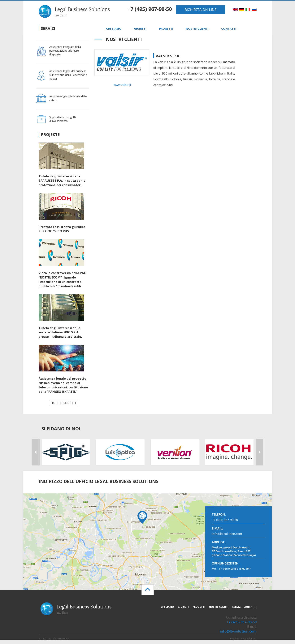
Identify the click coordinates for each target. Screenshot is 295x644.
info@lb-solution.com (238, 631)
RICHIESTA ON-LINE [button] (201, 10)
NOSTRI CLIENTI (197, 28)
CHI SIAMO (114, 28)
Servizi (48, 28)
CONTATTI (229, 28)
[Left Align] (148, 590)
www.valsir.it (122, 85)
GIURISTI (140, 28)
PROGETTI (166, 28)
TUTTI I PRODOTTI (64, 403)
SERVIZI (237, 607)
